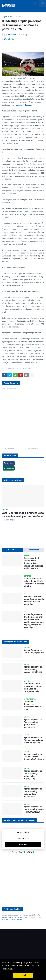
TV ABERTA (20, 368)
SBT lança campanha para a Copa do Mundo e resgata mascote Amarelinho (34, 600)
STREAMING (18, 17)
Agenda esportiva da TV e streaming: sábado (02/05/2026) (33, 669)
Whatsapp (9, 468)
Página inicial (7, 17)
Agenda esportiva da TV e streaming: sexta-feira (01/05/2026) (34, 809)
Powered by (23, 852)
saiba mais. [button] (8, 969)
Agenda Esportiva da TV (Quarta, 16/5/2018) (34, 651)
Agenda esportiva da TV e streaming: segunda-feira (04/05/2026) (33, 793)
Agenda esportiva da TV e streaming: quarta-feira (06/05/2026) (33, 723)
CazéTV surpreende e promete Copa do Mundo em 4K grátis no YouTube (23, 515)
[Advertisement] (23, 880)
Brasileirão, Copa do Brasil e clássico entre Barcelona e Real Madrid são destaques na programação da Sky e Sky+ (34, 621)
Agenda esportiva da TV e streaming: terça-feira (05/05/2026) (34, 740)
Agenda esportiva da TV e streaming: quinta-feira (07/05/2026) (33, 775)
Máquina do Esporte (23, 105)
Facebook (9, 463)
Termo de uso (17, 920)
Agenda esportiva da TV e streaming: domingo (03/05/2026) (34, 757)
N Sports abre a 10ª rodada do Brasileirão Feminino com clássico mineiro (34, 582)
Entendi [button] (23, 975)
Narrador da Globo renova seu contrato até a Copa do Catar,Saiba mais (33, 687)
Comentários (34, 550)
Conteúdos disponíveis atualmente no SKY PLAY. (32, 705)
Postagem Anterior (10, 448)
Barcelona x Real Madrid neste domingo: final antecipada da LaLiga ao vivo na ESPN (33, 563)
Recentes (12, 550)
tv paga (28, 368)
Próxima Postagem (36, 448)
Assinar (23, 844)
